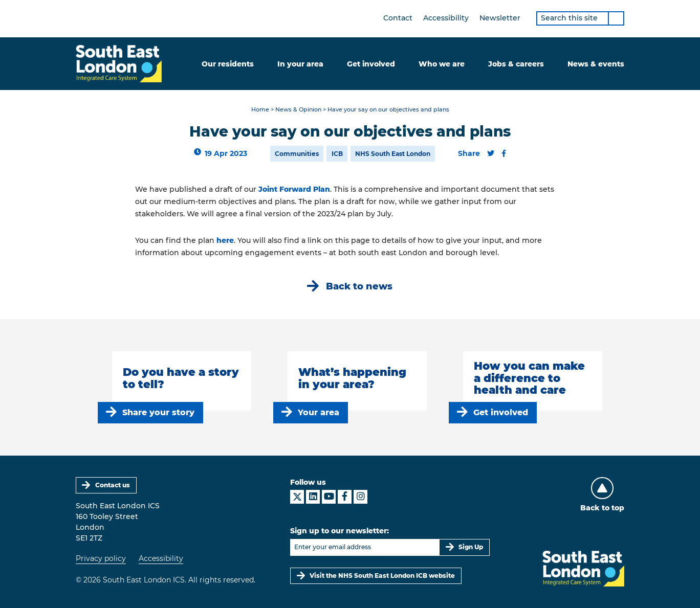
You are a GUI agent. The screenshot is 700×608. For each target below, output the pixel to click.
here (225, 240)
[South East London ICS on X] (297, 497)
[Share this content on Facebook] (504, 153)
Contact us (113, 485)
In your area (300, 64)
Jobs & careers (516, 64)
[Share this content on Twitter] (491, 153)
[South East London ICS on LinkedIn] (313, 497)
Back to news (359, 286)
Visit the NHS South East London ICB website (382, 576)
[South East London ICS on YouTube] (329, 497)
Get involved (371, 64)
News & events (596, 64)
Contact (398, 18)
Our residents (228, 64)
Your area (319, 412)
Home (260, 110)
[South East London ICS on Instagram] (360, 497)
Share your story (158, 412)
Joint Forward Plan (294, 189)
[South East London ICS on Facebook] (345, 497)
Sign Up (471, 547)
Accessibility (446, 18)
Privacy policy (101, 558)
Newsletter (500, 18)
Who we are (442, 64)
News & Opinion (298, 110)
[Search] (616, 18)
